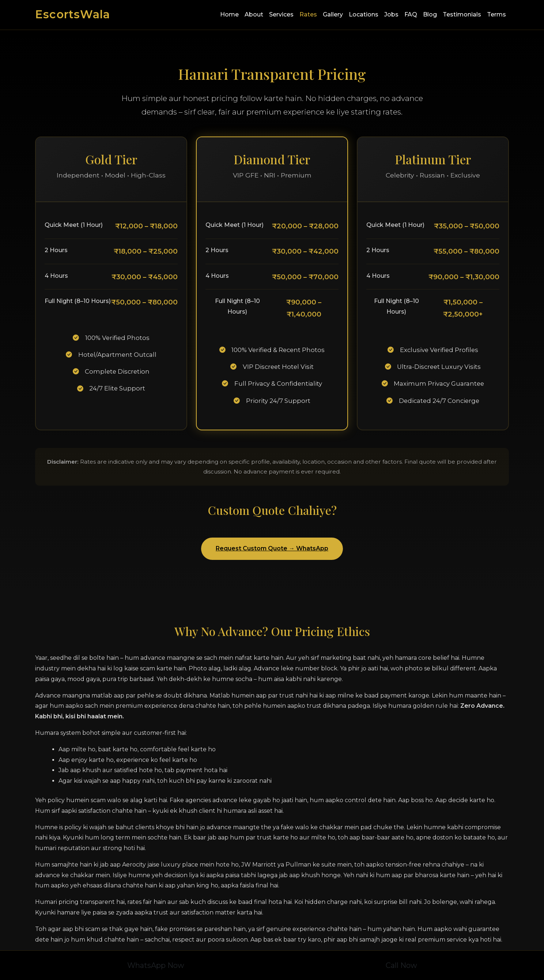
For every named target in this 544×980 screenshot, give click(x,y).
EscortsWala (73, 14)
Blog (430, 14)
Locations (364, 14)
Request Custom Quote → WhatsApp (272, 548)
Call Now (401, 965)
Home (229, 14)
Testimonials (462, 14)
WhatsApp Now (156, 965)
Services (281, 14)
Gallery (333, 14)
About (254, 14)
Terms (496, 14)
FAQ (411, 14)
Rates (308, 14)
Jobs (391, 14)
